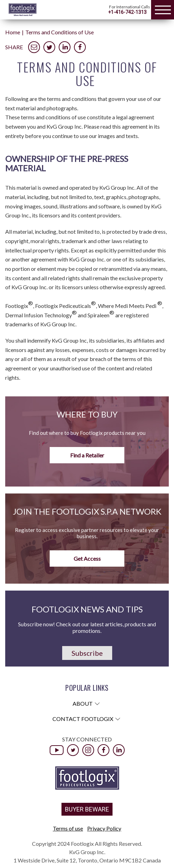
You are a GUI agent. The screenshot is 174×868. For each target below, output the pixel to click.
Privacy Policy (104, 828)
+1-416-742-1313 (127, 12)
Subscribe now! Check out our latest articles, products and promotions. (87, 627)
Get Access (87, 558)
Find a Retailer (87, 455)
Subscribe (87, 653)
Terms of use (68, 828)
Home (13, 32)
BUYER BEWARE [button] (87, 809)
